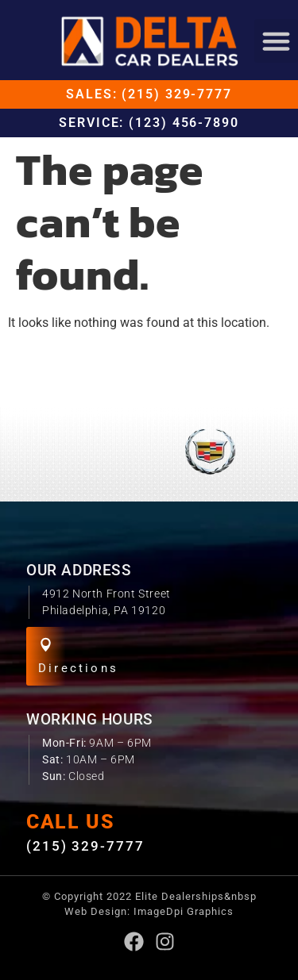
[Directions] (46, 645)
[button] (277, 41)
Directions (78, 668)
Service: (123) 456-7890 (149, 123)
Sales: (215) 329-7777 (149, 94)
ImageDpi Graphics (184, 911)
